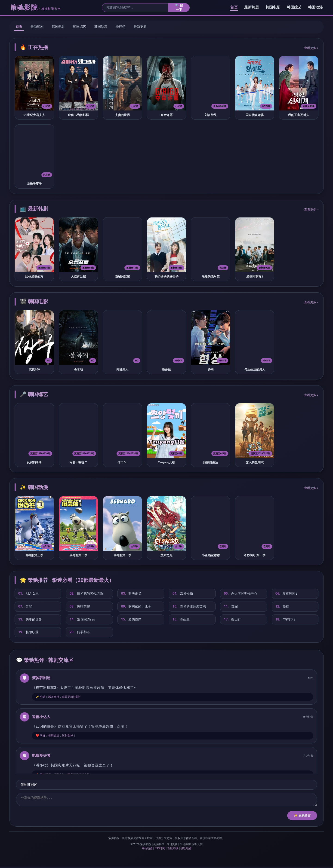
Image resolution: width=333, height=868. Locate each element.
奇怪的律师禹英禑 (189, 607)
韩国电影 (273, 7)
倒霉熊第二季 (78, 555)
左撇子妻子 (34, 184)
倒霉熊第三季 (34, 555)
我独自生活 (211, 462)
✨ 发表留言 (302, 817)
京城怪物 (183, 594)
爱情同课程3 (255, 277)
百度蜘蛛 (173, 850)
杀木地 (78, 369)
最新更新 (140, 27)
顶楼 (282, 607)
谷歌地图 (186, 850)
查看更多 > (311, 48)
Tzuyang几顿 (167, 462)
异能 (25, 607)
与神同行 (286, 620)
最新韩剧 (252, 7)
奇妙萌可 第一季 (255, 555)
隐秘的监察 (122, 277)
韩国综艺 (294, 7)
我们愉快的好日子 (166, 277)
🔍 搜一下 (179, 8)
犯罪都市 (80, 632)
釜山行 (232, 620)
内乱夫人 (122, 369)
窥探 (231, 607)
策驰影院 (35, 8)
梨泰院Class (82, 620)
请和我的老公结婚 (86, 594)
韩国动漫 (315, 7)
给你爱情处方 (34, 277)
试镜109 (34, 369)
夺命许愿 (166, 115)
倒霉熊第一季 (122, 555)
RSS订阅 (160, 850)
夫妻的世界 (122, 115)
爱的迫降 (131, 620)
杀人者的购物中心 (240, 594)
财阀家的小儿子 (136, 607)
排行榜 (120, 27)
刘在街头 (211, 115)
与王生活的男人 (255, 369)
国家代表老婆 (255, 115)
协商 (211, 369)
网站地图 (147, 850)
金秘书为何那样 (78, 115)
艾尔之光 (166, 555)
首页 (234, 7)
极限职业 (28, 632)
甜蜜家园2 (287, 594)
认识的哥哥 (34, 462)
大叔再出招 (78, 277)
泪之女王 (28, 594)
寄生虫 (181, 620)
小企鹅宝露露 (211, 555)
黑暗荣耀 (80, 607)
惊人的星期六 (255, 462)
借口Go (122, 462)
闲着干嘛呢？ (78, 462)
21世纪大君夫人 (34, 115)
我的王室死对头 (299, 115)
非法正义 (131, 594)
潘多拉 (166, 369)
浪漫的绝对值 (211, 277)
